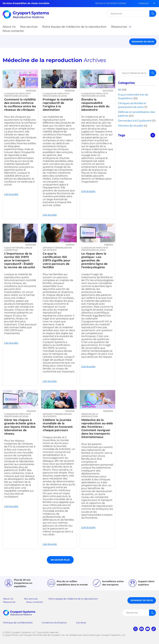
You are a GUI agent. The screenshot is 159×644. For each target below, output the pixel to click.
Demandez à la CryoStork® (135, 121)
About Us (8, 599)
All (119, 90)
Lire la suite (20, 144)
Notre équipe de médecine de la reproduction (73, 599)
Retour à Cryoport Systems (111, 3)
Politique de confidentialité (18, 623)
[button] (143, 3)
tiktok (154, 629)
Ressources (9, 602)
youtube (148, 629)
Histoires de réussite (131, 126)
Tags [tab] (122, 135)
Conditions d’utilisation (54, 623)
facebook (142, 629)
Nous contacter (35, 602)
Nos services (31, 599)
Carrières (81, 623)
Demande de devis (143, 42)
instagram (135, 629)
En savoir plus (60, 560)
